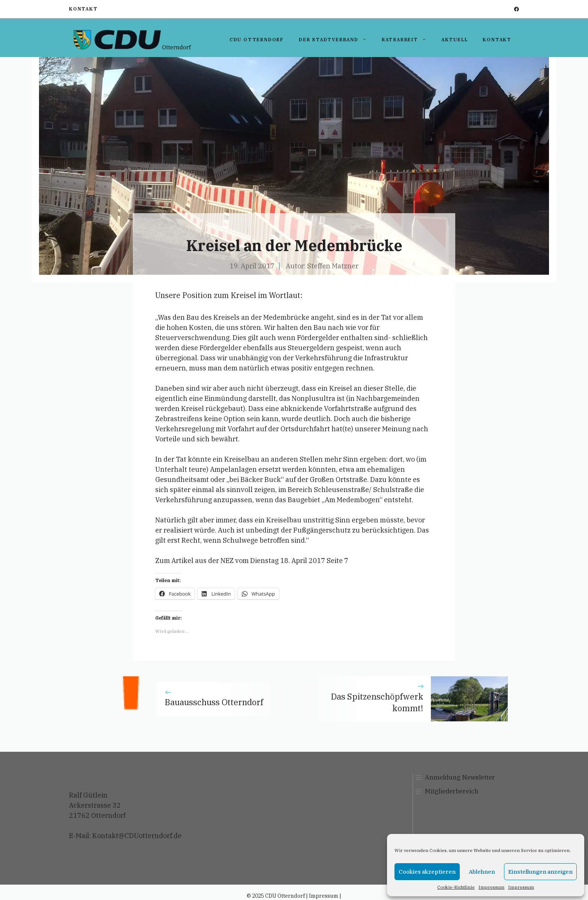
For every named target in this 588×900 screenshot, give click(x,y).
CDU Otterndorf (257, 40)
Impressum (491, 887)
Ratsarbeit (408, 40)
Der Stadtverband (337, 40)
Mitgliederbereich (452, 791)
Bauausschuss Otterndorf (214, 702)
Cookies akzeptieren (427, 872)
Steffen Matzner (333, 266)
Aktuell (455, 40)
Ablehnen (482, 872)
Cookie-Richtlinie (456, 887)
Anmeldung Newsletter (460, 777)
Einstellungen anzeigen (540, 872)
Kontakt (83, 9)
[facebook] (517, 9)
